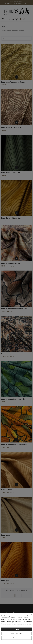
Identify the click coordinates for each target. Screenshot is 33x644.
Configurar (16, 638)
